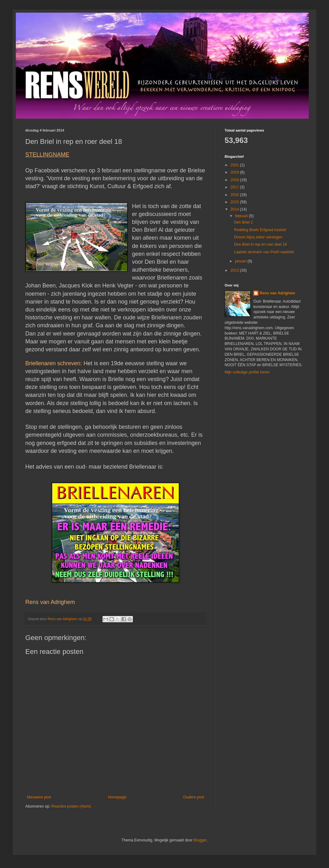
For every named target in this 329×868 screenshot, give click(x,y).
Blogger (200, 840)
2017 (235, 187)
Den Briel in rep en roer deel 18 (261, 244)
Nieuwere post (39, 797)
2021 (235, 165)
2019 (235, 172)
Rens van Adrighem (277, 293)
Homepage (117, 797)
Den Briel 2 (243, 222)
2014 (235, 209)
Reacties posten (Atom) (71, 806)
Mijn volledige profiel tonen (247, 372)
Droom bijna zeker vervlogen (258, 237)
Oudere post (194, 797)
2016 (235, 195)
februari (242, 216)
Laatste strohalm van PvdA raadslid (264, 252)
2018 (235, 180)
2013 (235, 270)
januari (241, 261)
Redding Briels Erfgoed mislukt (260, 230)
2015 (235, 202)
